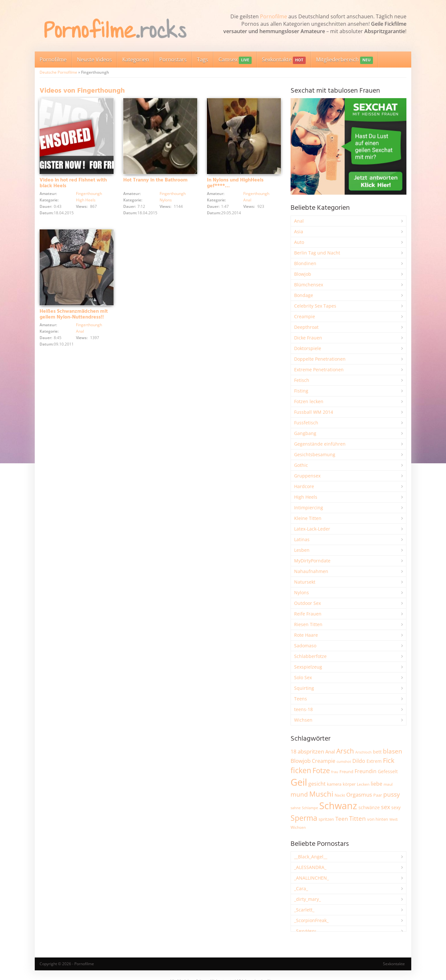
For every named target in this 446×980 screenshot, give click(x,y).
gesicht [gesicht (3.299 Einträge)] (317, 784)
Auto (299, 242)
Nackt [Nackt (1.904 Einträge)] (340, 795)
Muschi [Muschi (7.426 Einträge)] (321, 794)
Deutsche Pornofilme (58, 72)
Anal (247, 200)
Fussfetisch (306, 423)
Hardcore (304, 486)
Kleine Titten (308, 518)
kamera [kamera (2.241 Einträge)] (334, 784)
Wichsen (303, 720)
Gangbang (305, 433)
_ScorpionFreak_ (311, 920)
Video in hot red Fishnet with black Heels (73, 183)
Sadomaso (305, 646)
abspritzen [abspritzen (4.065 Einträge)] (311, 751)
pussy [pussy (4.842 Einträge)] (392, 794)
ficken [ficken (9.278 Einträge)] (301, 770)
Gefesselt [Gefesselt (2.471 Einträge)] (388, 771)
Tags (203, 60)
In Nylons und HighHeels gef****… (235, 183)
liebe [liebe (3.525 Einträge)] (376, 784)
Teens (301, 699)
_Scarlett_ (304, 910)
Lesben (302, 550)
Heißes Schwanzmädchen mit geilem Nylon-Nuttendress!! (74, 314)
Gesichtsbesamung (315, 454)
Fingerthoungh (89, 194)
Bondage (304, 295)
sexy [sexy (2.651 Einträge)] (396, 807)
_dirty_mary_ (307, 899)
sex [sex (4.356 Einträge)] (386, 807)
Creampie (305, 316)
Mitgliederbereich (344, 60)
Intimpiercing (309, 508)
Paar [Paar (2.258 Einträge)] (378, 795)
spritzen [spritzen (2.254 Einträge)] (326, 819)
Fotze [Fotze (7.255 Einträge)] (321, 770)
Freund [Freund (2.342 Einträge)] (346, 772)
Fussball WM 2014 (314, 412)
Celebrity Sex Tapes (315, 306)
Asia (299, 231)
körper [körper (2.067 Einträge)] (349, 784)
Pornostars (173, 60)
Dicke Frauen (308, 338)
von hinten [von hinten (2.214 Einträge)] (378, 819)
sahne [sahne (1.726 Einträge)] (296, 808)
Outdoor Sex (307, 603)
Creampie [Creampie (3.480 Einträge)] (324, 761)
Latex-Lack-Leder (312, 529)
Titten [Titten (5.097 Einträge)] (358, 818)
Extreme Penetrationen (319, 370)
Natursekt (305, 582)
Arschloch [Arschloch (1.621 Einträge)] (363, 752)
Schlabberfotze (310, 656)
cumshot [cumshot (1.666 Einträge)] (344, 761)
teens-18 (303, 709)
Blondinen (305, 263)
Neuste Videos (94, 60)
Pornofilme (274, 16)
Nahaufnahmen (311, 571)
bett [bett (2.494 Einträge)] (377, 752)
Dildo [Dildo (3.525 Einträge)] (359, 761)
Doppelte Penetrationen (320, 359)
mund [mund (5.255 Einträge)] (299, 794)
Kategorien (136, 60)
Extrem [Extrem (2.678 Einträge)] (374, 761)
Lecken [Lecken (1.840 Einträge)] (363, 784)
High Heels (86, 200)
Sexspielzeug (308, 667)
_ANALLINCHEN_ (311, 878)
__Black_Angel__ (311, 857)
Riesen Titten (308, 624)
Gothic (301, 465)
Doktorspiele (308, 348)
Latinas (302, 539)
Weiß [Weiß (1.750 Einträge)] (394, 819)
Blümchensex (309, 285)
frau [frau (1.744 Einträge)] (335, 772)
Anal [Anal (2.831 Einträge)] (330, 752)
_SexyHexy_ (306, 931)
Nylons (166, 200)
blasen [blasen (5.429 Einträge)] (393, 751)
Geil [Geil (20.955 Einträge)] (299, 782)
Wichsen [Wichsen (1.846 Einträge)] (298, 827)
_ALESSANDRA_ (310, 867)
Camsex (235, 60)
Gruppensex (307, 476)
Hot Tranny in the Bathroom (155, 180)
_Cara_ (301, 888)
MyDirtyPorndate (312, 561)
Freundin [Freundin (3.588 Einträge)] (366, 771)
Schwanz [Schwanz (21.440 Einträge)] (338, 806)
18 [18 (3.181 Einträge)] (293, 752)
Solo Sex (303, 677)
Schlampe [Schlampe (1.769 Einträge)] (310, 808)
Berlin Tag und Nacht (317, 253)
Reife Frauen (308, 614)
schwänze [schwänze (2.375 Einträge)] (369, 808)
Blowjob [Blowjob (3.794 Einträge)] (301, 761)
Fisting (301, 391)
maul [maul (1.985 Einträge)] (388, 784)
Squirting (304, 688)
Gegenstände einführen (320, 444)
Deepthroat (306, 327)
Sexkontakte (284, 60)
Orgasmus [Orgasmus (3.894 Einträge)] (359, 795)
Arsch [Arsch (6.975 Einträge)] (345, 751)
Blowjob (303, 274)
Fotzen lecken (309, 401)
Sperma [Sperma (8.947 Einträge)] (304, 818)
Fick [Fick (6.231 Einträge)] (389, 760)
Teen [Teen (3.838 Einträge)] (342, 819)
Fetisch (302, 380)
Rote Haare (306, 635)
